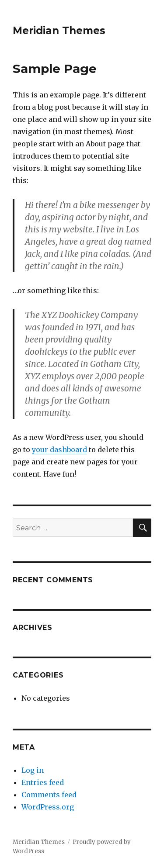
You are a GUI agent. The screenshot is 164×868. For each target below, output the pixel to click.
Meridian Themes (59, 31)
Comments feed (49, 795)
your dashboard (59, 450)
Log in (33, 770)
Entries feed (43, 782)
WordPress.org (48, 807)
